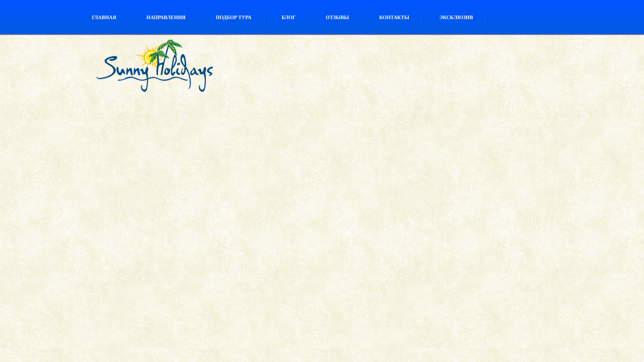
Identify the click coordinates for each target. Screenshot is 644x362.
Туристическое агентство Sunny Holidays (178, 69)
